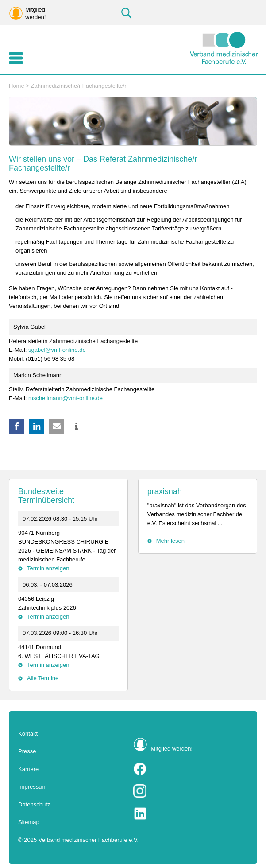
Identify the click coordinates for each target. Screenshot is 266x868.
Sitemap (29, 822)
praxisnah (165, 491)
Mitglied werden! (172, 749)
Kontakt (28, 734)
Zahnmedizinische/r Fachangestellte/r (79, 86)
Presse (27, 751)
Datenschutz (34, 804)
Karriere (28, 769)
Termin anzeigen (48, 568)
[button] (17, 426)
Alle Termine (43, 678)
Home (17, 86)
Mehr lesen (170, 541)
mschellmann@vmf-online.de (66, 398)
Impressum (32, 787)
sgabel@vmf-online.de (57, 350)
